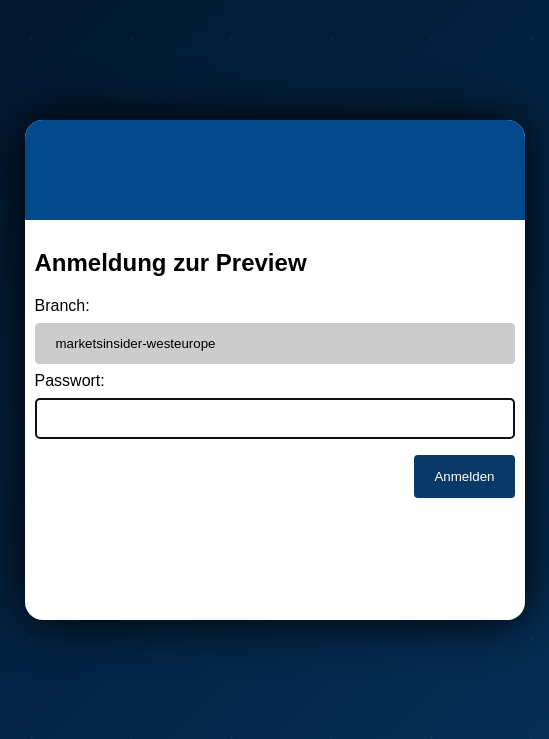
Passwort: (70, 380)
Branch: (62, 305)
